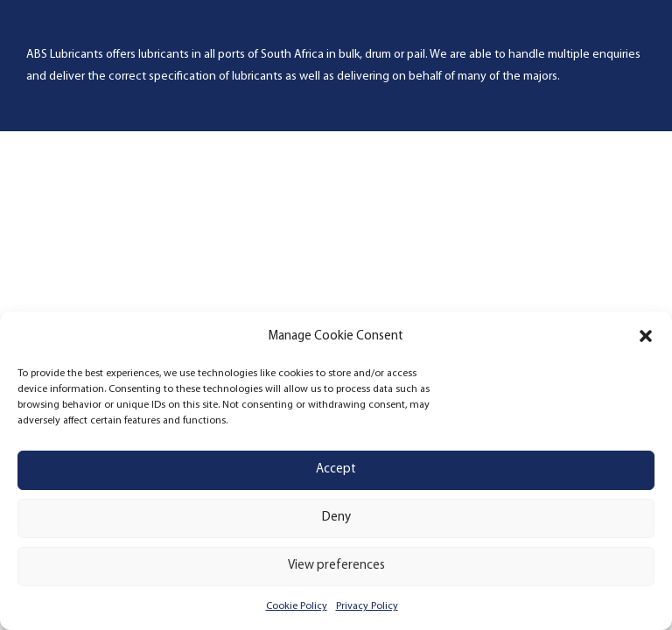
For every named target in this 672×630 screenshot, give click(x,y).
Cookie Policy (297, 606)
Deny (336, 518)
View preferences (336, 566)
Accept (336, 469)
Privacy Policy (367, 606)
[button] (646, 336)
